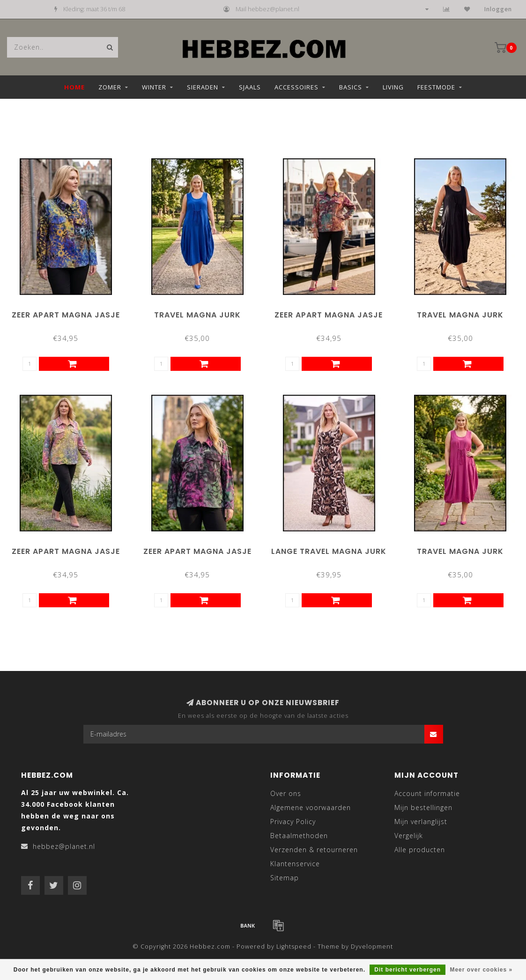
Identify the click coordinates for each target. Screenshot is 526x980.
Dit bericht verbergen (407, 970)
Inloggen (498, 9)
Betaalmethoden (299, 836)
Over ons (286, 793)
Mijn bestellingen (423, 807)
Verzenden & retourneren (314, 850)
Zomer (110, 87)
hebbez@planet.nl (64, 846)
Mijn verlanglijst (421, 822)
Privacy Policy (293, 822)
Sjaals (250, 87)
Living (393, 87)
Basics (351, 87)
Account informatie (427, 793)
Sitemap (285, 878)
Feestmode (436, 87)
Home (74, 87)
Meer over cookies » (481, 970)
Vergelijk (409, 836)
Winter (154, 87)
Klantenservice (295, 864)
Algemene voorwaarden (311, 807)
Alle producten (420, 850)
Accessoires (296, 87)
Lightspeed (294, 947)
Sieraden (203, 87)
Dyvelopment (372, 947)
